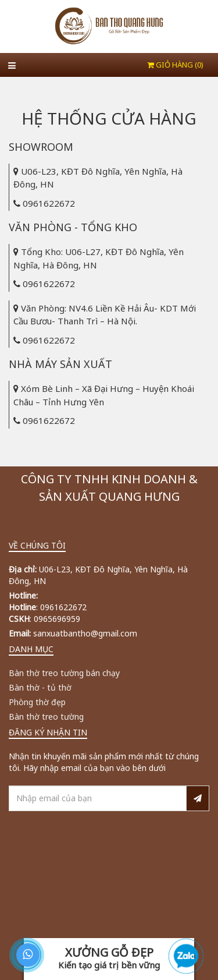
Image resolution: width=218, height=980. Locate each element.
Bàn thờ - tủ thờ (40, 687)
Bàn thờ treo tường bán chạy (64, 673)
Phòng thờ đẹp (37, 702)
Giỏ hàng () (175, 65)
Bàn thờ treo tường (46, 717)
